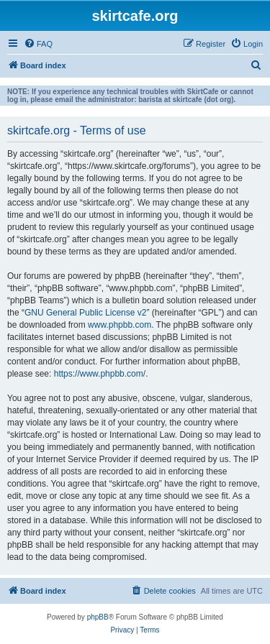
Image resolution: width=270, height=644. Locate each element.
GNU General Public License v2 (85, 313)
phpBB (98, 617)
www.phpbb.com (120, 325)
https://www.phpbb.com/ (100, 374)
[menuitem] (38, 44)
